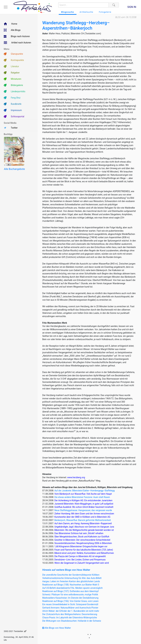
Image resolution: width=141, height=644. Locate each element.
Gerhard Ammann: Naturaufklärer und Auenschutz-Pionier (70, 608)
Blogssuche (68, 12)
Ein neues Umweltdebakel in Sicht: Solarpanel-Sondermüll (70, 604)
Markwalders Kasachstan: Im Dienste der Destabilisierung (70, 598)
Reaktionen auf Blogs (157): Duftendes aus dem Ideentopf (70, 591)
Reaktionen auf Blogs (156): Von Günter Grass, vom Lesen (70, 601)
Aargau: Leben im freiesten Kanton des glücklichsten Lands (71, 581)
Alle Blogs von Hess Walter (57, 628)
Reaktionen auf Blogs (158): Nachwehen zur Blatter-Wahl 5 (71, 585)
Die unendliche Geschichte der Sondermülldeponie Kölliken (71, 575)
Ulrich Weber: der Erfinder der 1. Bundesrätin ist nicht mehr (71, 611)
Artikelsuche (86, 12)
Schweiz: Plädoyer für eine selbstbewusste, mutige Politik (70, 595)
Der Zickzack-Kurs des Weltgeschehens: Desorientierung (70, 614)
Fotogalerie (105, 12)
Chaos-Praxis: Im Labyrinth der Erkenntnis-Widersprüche (70, 618)
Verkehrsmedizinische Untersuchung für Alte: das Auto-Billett (72, 578)
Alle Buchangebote (14, 169)
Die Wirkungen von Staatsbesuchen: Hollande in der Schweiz (72, 621)
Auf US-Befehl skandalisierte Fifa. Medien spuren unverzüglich (72, 588)
